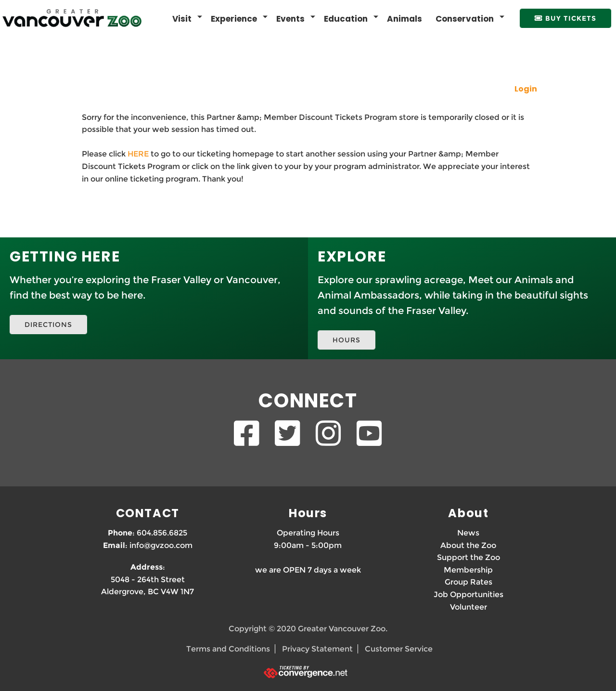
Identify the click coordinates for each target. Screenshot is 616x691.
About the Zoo (468, 545)
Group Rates (468, 582)
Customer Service (399, 649)
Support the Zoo (468, 557)
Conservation (465, 19)
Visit (182, 19)
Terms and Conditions (228, 649)
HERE (138, 154)
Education (346, 19)
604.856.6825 (162, 533)
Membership (468, 570)
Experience (234, 19)
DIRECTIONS (48, 325)
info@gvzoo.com (161, 545)
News (468, 533)
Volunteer (468, 607)
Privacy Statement (317, 649)
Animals (404, 19)
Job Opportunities (468, 594)
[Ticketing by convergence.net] (308, 672)
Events (290, 19)
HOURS (346, 340)
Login (526, 89)
